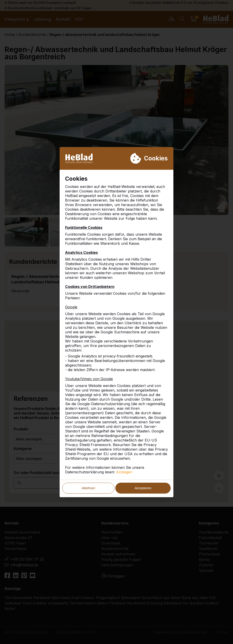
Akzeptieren (143, 488)
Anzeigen (124, 472)
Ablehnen (88, 488)
